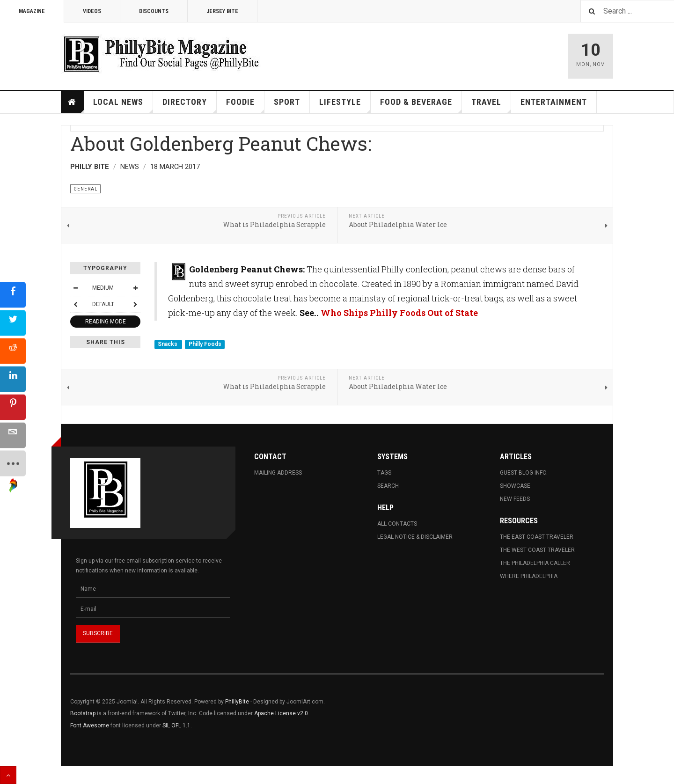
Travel (491, 105)
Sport (287, 102)
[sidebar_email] (13, 435)
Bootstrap (83, 713)
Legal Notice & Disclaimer (415, 537)
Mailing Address (278, 473)
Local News (123, 105)
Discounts (154, 11)
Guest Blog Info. (524, 473)
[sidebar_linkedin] (13, 379)
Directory (190, 105)
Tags (384, 473)
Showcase (515, 486)
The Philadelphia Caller (535, 563)
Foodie (245, 105)
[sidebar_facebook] (13, 295)
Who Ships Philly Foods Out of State (399, 313)
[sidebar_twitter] (13, 323)
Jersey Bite (222, 11)
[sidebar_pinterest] (13, 407)
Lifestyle (345, 105)
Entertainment (554, 102)
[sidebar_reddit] (13, 351)
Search (388, 486)
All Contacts (397, 524)
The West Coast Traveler (537, 550)
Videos (92, 11)
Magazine (32, 11)
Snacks (168, 344)
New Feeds (515, 499)
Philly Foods (205, 344)
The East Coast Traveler (537, 537)
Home (73, 102)
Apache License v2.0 (281, 713)
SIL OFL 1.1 (176, 725)
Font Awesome (90, 725)
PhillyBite (237, 702)
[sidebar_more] (13, 463)
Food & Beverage (421, 105)
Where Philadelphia (529, 576)
